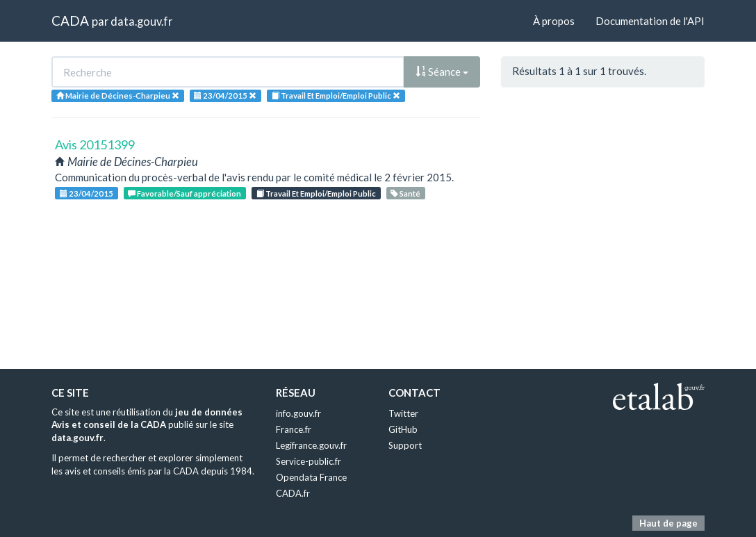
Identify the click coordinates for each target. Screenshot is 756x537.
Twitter (403, 413)
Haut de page (668, 523)
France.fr (294, 429)
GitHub (403, 429)
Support (405, 445)
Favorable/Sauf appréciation (184, 193)
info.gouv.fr (298, 413)
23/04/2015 (87, 193)
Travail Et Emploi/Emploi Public (316, 193)
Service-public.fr (309, 461)
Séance (442, 72)
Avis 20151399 (95, 144)
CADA (70, 20)
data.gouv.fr (141, 21)
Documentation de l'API (650, 21)
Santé (405, 193)
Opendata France (311, 477)
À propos (554, 21)
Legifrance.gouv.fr (311, 445)
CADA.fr (293, 493)
